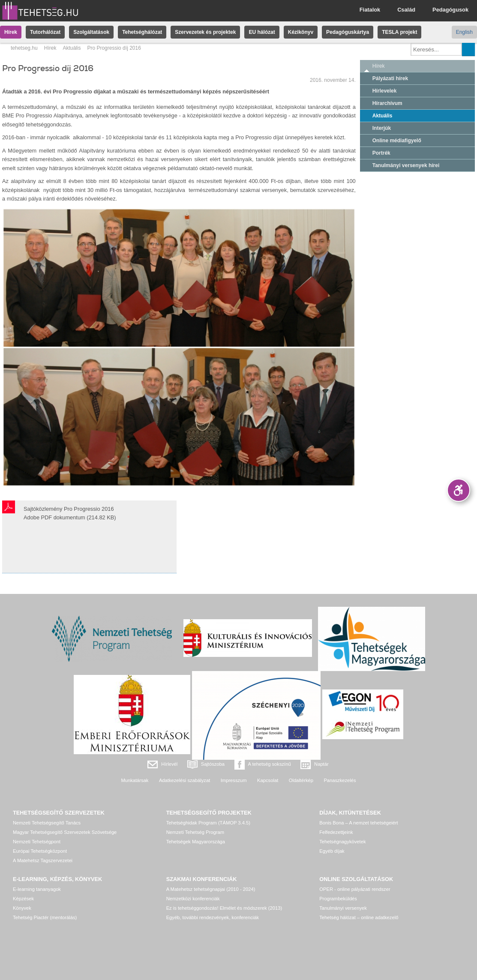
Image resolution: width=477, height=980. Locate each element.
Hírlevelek (385, 91)
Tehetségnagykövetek (342, 842)
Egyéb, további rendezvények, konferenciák (213, 917)
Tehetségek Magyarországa (196, 842)
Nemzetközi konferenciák (193, 899)
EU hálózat (262, 32)
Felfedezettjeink (336, 832)
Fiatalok (370, 10)
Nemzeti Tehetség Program (195, 832)
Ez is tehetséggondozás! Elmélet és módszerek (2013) (224, 908)
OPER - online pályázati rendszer (355, 889)
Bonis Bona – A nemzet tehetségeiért (358, 823)
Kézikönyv (301, 32)
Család (406, 10)
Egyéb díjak (332, 851)
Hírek (11, 32)
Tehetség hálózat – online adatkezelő (359, 917)
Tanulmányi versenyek (343, 908)
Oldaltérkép (301, 780)
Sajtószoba (213, 764)
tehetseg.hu (24, 48)
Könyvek (22, 908)
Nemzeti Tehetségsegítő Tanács (47, 823)
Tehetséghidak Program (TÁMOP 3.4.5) (208, 823)
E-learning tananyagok (37, 889)
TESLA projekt (399, 32)
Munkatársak (135, 780)
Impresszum (234, 780)
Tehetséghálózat (142, 32)
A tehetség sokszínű (270, 764)
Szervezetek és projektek (205, 32)
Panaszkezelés (340, 780)
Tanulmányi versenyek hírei (406, 165)
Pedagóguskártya (348, 32)
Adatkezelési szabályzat (184, 780)
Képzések (23, 899)
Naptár (321, 764)
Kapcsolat (268, 780)
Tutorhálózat (45, 32)
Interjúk (382, 128)
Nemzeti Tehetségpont (37, 842)
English (464, 32)
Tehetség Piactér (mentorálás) (45, 917)
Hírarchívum (387, 103)
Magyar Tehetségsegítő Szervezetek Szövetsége (65, 832)
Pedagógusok (450, 10)
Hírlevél (169, 764)
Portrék (381, 153)
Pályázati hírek (390, 78)
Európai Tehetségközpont (40, 851)
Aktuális (72, 48)
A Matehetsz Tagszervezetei (43, 860)
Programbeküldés (338, 899)
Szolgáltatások (91, 32)
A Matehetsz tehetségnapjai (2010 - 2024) (211, 889)
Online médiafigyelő (397, 141)
